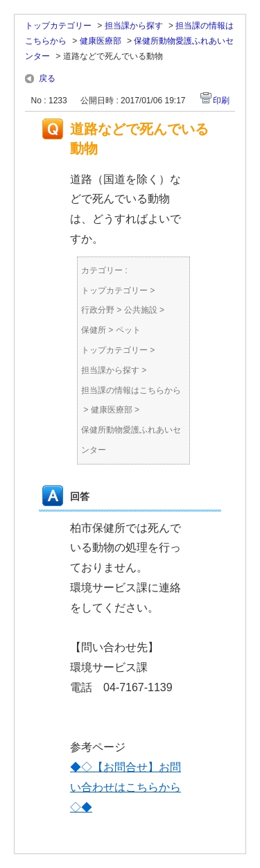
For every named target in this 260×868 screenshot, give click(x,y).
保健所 (94, 330)
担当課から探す (134, 26)
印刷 (221, 101)
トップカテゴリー (58, 26)
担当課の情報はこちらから (131, 390)
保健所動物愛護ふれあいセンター (131, 440)
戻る (47, 78)
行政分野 (98, 310)
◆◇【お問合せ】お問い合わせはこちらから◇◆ (125, 787)
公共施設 (141, 310)
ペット (128, 330)
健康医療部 (101, 41)
